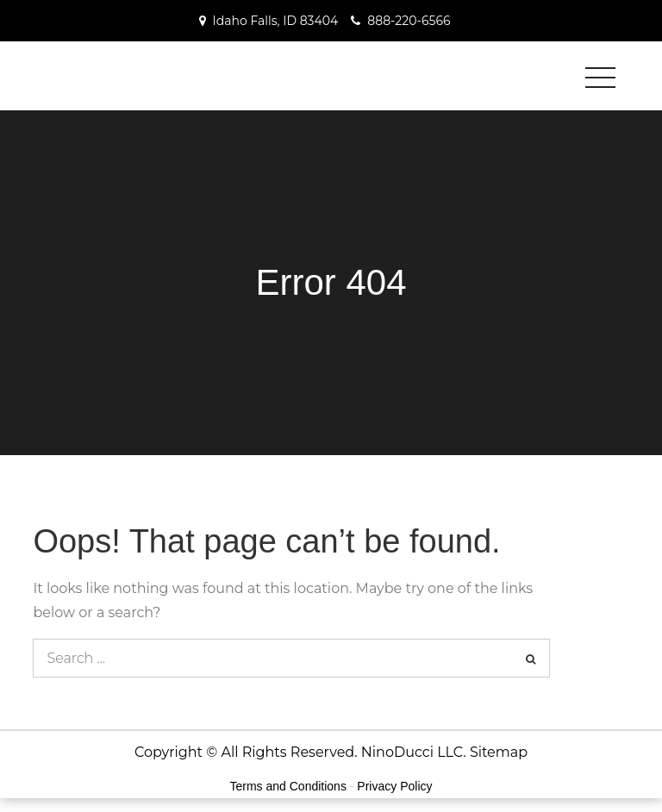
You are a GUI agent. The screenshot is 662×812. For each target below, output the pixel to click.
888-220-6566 (409, 21)
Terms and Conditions (288, 786)
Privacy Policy (394, 786)
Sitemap (499, 752)
